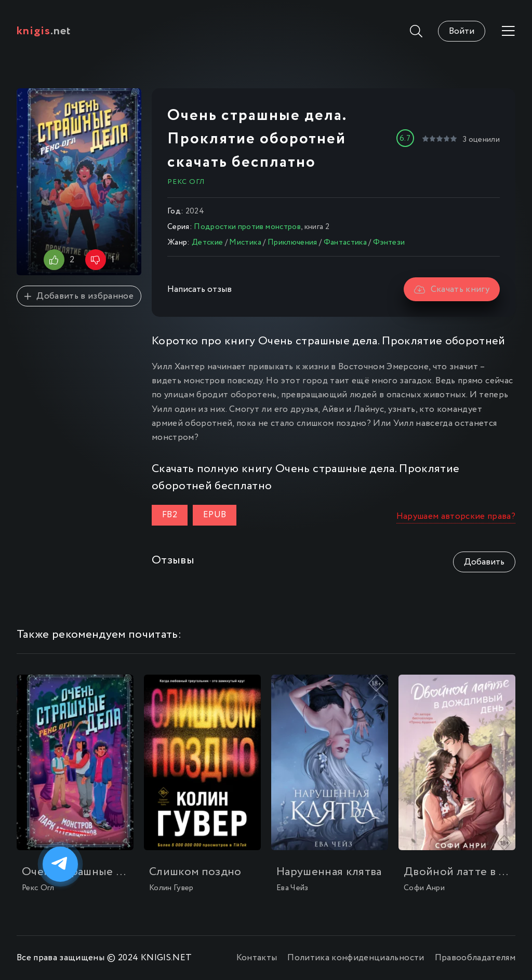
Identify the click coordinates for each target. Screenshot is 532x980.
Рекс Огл (186, 182)
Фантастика (345, 243)
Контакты (257, 958)
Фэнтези (389, 243)
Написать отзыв (199, 290)
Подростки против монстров (247, 227)
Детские (207, 243)
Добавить (484, 562)
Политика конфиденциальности (356, 958)
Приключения (292, 243)
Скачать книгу (452, 290)
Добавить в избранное (79, 296)
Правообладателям (475, 958)
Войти (462, 31)
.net (44, 31)
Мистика (245, 243)
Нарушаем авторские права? (456, 516)
